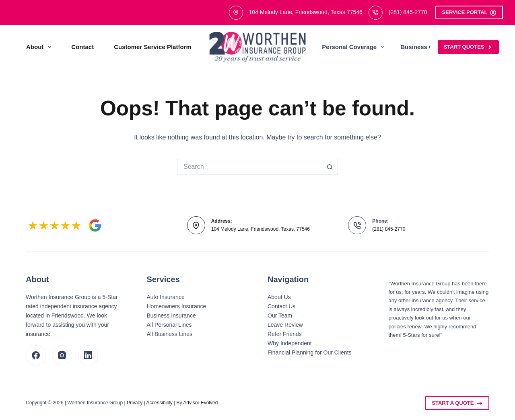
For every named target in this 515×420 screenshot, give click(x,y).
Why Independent (290, 343)
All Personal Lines (169, 325)
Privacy (135, 403)
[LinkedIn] (88, 355)
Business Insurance (171, 316)
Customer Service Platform (153, 47)
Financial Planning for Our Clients (310, 352)
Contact (82, 47)
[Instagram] (62, 355)
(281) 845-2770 (408, 12)
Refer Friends (285, 334)
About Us (279, 297)
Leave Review (285, 325)
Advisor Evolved (200, 403)
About (40, 47)
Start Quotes (468, 47)
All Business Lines (170, 334)
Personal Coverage (355, 47)
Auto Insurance (166, 297)
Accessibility (159, 403)
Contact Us (281, 306)
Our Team (280, 316)
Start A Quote (457, 403)
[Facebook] (36, 355)
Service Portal (469, 12)
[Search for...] (249, 167)
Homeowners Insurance (177, 306)
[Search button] (330, 167)
